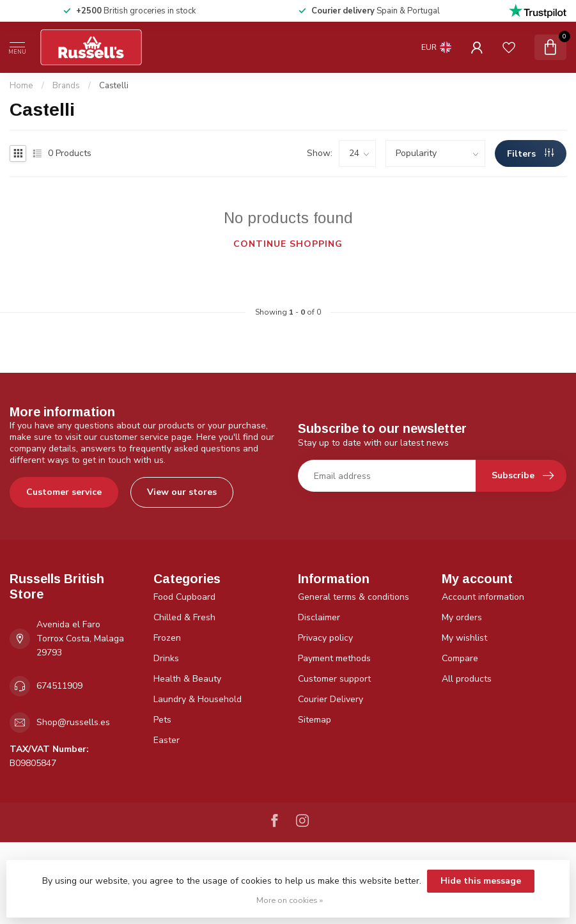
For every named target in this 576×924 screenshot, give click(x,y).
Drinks (166, 658)
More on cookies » (290, 900)
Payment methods (334, 658)
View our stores (182, 492)
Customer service (64, 492)
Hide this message (481, 881)
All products (467, 679)
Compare (460, 658)
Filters (530, 154)
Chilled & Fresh (184, 617)
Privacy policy (325, 638)
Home (21, 86)
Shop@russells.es (73, 722)
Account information (483, 597)
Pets (162, 720)
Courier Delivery (331, 699)
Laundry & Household (198, 699)
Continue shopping (288, 244)
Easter (167, 740)
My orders (462, 617)
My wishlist (464, 638)
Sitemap (315, 720)
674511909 (59, 686)
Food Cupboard (184, 597)
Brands (66, 86)
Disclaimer (319, 617)
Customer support (334, 679)
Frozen (167, 638)
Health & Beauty (187, 679)
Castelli (114, 86)
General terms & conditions (354, 597)
